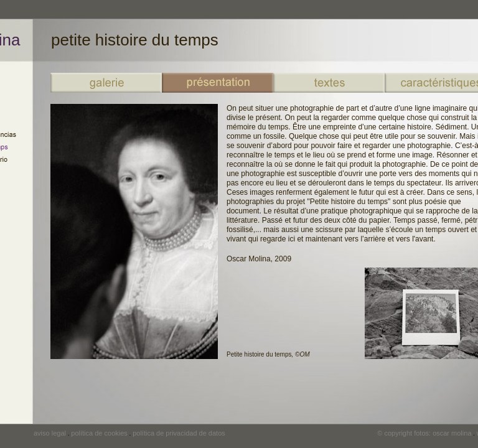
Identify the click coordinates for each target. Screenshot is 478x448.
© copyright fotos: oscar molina (424, 433)
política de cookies (99, 433)
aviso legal (50, 433)
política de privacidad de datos (179, 433)
